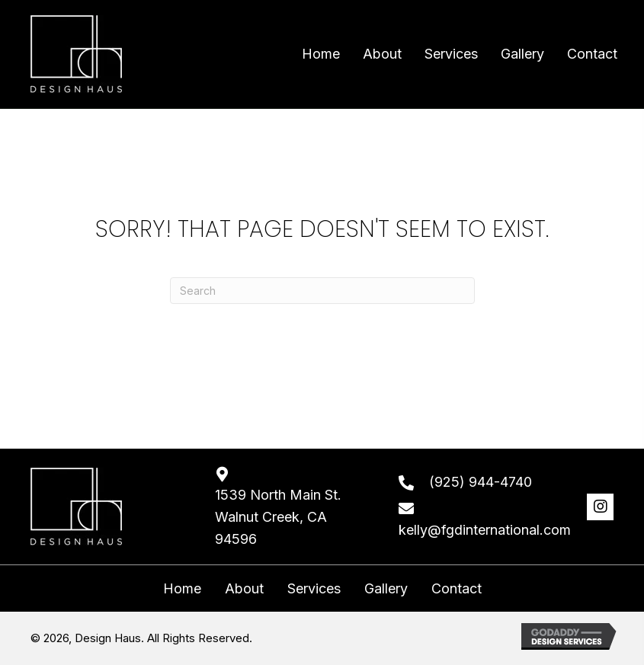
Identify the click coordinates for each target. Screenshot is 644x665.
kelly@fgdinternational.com (485, 530)
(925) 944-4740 (481, 482)
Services (314, 589)
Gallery (386, 589)
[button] (600, 507)
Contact (457, 589)
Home (182, 589)
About (244, 589)
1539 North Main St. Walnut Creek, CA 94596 (278, 517)
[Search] (322, 291)
